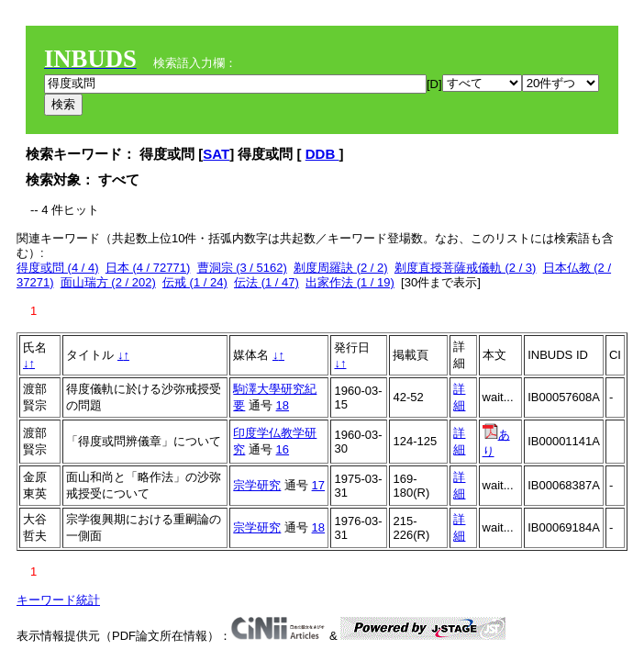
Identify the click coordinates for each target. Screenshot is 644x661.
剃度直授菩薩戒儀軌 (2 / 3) (466, 268)
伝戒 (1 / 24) (195, 282)
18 (283, 405)
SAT (216, 154)
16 (283, 449)
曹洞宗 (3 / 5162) (242, 268)
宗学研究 (257, 485)
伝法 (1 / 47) (266, 282)
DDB (322, 154)
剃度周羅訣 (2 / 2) (341, 268)
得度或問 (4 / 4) (58, 268)
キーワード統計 (58, 600)
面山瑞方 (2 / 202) (108, 282)
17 (318, 485)
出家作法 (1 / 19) (350, 282)
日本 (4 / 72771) (148, 268)
